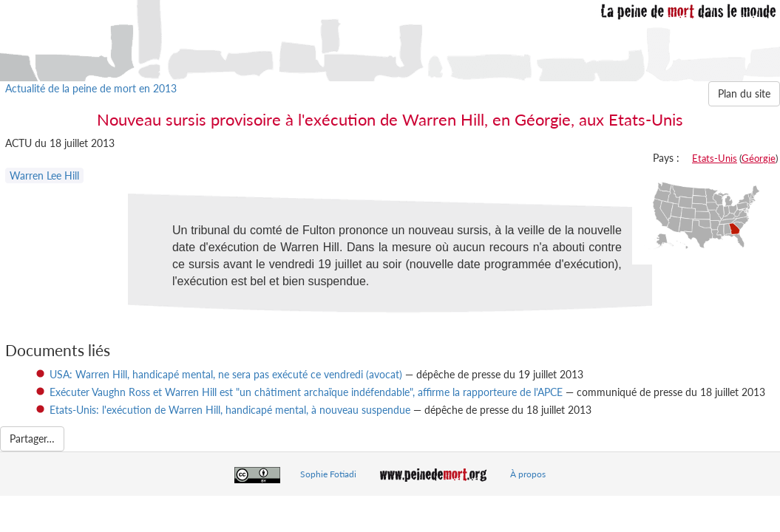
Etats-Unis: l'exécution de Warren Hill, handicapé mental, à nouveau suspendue (230, 410)
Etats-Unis (715, 158)
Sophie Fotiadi (328, 474)
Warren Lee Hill (44, 175)
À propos (528, 474)
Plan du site (744, 93)
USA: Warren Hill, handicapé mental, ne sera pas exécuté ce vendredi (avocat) (226, 374)
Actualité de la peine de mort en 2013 (91, 88)
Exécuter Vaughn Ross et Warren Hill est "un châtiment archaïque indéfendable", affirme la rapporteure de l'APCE (306, 392)
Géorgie (759, 158)
